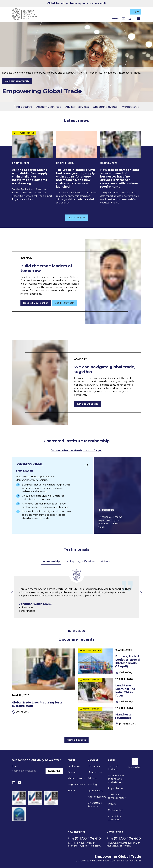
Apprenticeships (97, 797)
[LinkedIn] (14, 783)
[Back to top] (135, 762)
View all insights (76, 218)
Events (71, 791)
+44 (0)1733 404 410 (84, 838)
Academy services (49, 107)
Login (135, 12)
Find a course (23, 107)
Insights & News (76, 784)
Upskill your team (64, 303)
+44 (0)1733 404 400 (124, 838)
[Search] (129, 19)
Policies (112, 804)
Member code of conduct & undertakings (116, 779)
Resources (94, 766)
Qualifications (87, 562)
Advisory (105, 562)
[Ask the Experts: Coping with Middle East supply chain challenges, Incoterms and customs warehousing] (32, 166)
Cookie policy (115, 810)
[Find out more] (52, 495)
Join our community (17, 81)
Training (69, 562)
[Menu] (139, 19)
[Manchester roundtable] (110, 718)
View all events (77, 740)
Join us (115, 19)
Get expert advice (88, 404)
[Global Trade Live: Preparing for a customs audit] (43, 681)
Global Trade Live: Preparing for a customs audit (77, 3)
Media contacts (76, 778)
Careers (72, 772)
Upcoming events (105, 107)
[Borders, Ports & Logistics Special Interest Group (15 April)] (110, 661)
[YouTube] (20, 783)
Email (15, 766)
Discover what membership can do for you (77, 451)
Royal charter (116, 788)
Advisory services (77, 107)
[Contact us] (123, 19)
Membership (131, 107)
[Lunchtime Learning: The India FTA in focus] (110, 691)
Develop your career (36, 303)
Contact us (74, 766)
